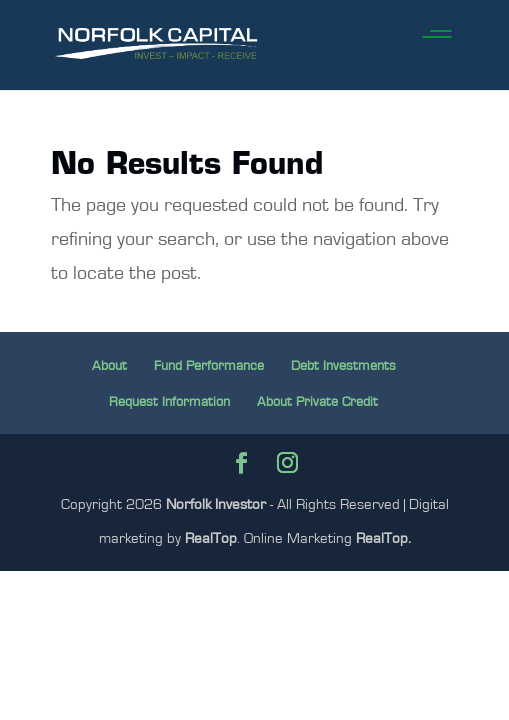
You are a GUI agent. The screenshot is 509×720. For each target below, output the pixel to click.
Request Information (169, 402)
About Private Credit (317, 402)
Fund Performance (209, 366)
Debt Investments (343, 366)
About (109, 366)
